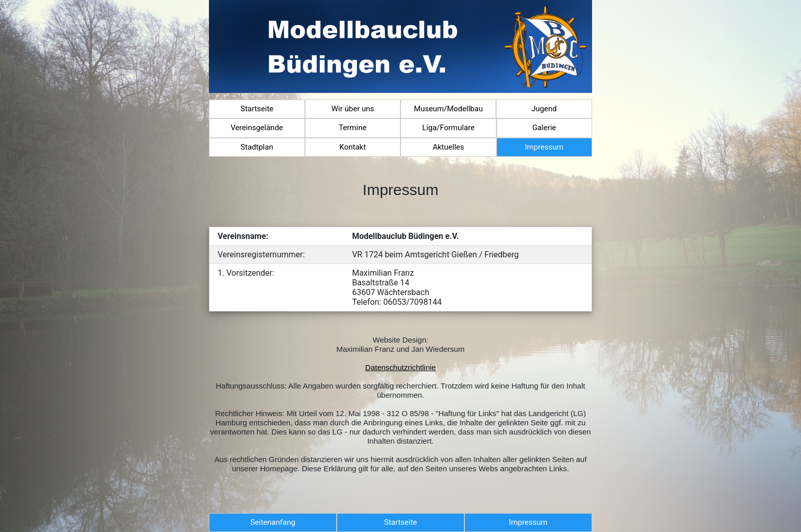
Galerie (544, 128)
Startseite (257, 109)
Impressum (544, 147)
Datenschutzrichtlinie (400, 367)
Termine (352, 128)
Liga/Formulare (449, 128)
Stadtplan (257, 147)
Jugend (544, 109)
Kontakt (352, 147)
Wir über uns (353, 109)
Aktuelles (449, 147)
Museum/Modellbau (448, 109)
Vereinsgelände (257, 128)
